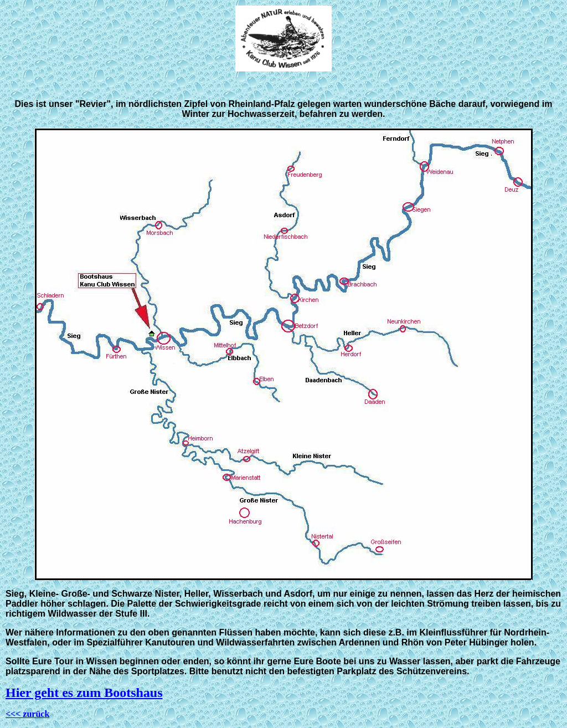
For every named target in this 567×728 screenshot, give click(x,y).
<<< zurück (27, 714)
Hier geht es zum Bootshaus (84, 693)
